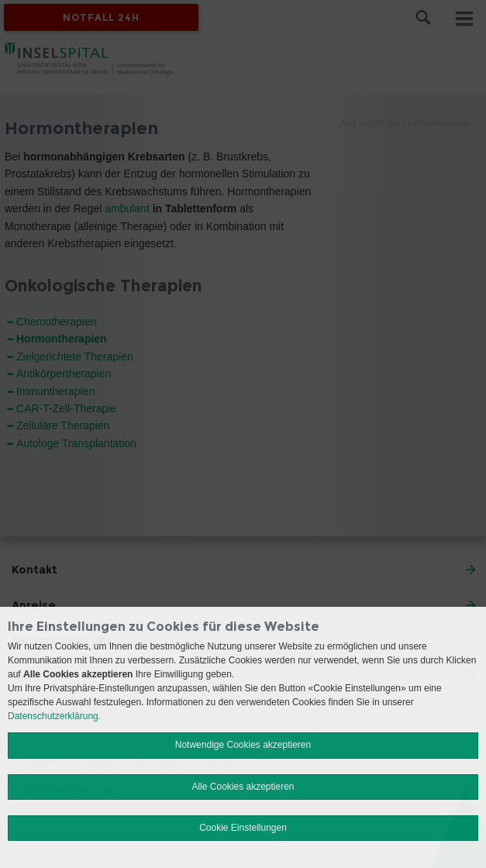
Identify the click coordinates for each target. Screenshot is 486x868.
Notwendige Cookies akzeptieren (243, 745)
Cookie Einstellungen (243, 828)
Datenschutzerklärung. (54, 716)
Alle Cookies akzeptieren (243, 787)
